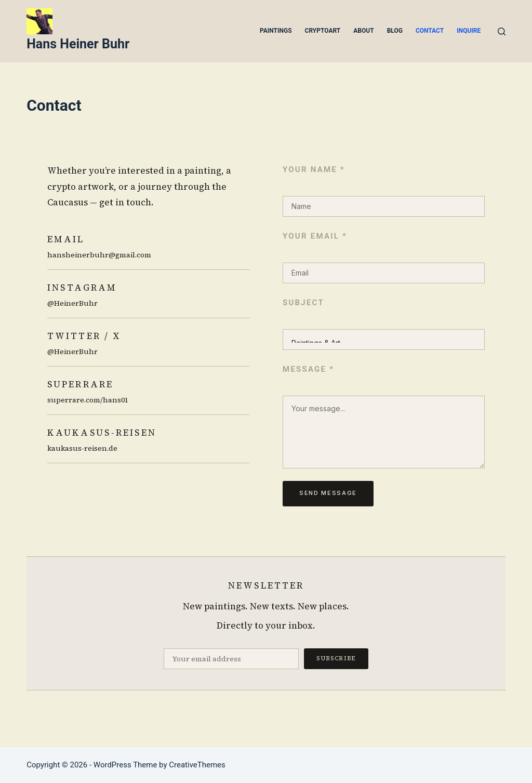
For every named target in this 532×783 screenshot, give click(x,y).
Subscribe (336, 658)
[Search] (502, 31)
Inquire (469, 31)
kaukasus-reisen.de (82, 448)
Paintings (276, 31)
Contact (430, 31)
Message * (308, 369)
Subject (303, 303)
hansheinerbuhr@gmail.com (99, 255)
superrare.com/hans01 (88, 400)
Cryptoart (323, 31)
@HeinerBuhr (72, 303)
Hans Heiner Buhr (78, 44)
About (363, 31)
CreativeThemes (197, 765)
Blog (395, 31)
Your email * (315, 236)
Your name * (314, 169)
